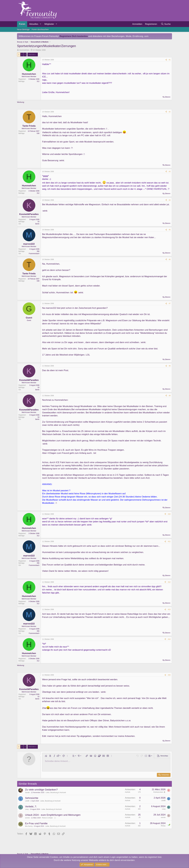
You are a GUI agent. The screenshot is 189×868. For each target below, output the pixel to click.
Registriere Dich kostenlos (74, 36)
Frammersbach (34, 254)
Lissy (27, 809)
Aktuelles (34, 24)
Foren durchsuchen (40, 29)
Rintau (163, 826)
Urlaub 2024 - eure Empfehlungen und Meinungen (53, 815)
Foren (22, 24)
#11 (169, 541)
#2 (170, 112)
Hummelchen (24, 50)
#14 (169, 639)
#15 (169, 675)
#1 (170, 60)
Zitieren (168, 97)
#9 (170, 396)
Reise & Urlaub (47, 818)
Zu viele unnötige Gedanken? (41, 790)
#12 (169, 582)
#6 (170, 259)
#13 (169, 609)
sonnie (27, 818)
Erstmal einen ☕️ (159, 792)
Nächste (32, 54)
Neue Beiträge (23, 29)
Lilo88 (27, 801)
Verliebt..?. (31, 806)
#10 (169, 514)
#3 (170, 172)
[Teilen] (166, 60)
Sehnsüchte (32, 798)
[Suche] (166, 24)
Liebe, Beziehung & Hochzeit (56, 793)
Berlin (37, 224)
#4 (170, 200)
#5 (170, 230)
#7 (170, 303)
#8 (170, 366)
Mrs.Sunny (29, 826)
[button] (40, 24)
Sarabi (27, 793)
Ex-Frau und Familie (36, 823)
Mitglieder (49, 24)
